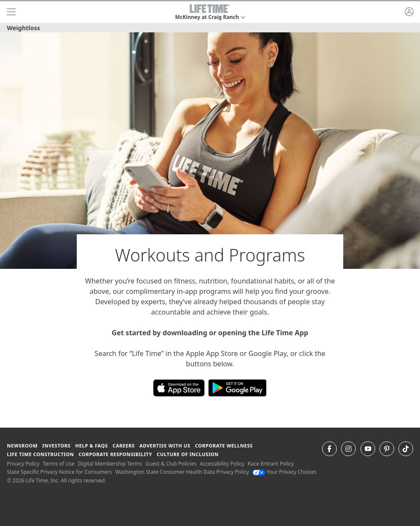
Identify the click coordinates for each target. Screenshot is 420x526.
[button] (210, 12)
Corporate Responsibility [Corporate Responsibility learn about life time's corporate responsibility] (115, 454)
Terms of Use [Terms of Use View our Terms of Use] (58, 464)
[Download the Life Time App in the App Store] (181, 387)
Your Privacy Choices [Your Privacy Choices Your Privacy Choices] (284, 472)
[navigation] (11, 12)
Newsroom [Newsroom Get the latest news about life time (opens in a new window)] (22, 446)
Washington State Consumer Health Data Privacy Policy (182, 472)
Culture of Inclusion (188, 454)
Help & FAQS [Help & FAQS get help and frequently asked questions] (92, 446)
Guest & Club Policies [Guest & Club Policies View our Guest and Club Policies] (171, 464)
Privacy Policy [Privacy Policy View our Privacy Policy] (23, 464)
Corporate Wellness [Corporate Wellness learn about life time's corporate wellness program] (224, 446)
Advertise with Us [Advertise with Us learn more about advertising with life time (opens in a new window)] (165, 446)
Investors (56, 446)
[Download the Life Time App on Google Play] (237, 387)
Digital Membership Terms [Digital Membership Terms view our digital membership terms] (110, 464)
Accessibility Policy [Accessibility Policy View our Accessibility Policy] (222, 464)
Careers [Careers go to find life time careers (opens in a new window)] (124, 446)
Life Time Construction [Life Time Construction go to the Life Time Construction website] (40, 454)
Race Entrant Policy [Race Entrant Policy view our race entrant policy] (271, 464)
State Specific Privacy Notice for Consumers (60, 472)
